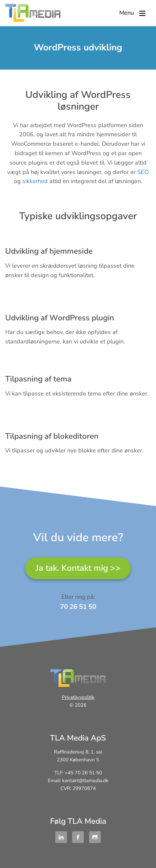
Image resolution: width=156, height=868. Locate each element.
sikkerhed (35, 181)
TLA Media (33, 13)
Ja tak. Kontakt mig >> (78, 568)
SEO (143, 172)
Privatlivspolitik (78, 698)
